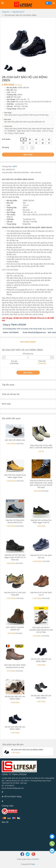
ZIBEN (15, 166)
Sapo (33, 864)
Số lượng (5, 147)
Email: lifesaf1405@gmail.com (13, 788)
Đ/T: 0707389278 (8, 786)
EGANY (36, 859)
